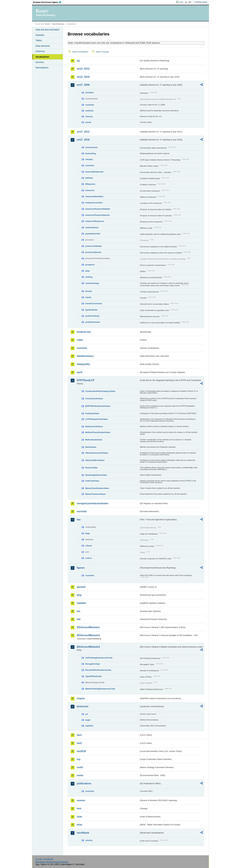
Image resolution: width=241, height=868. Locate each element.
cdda (80, 340)
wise (80, 825)
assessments (91, 147)
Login (181, 2)
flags (88, 533)
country (89, 840)
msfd (80, 767)
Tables (39, 40)
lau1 (79, 735)
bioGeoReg (91, 153)
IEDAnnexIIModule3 (88, 635)
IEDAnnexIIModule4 (88, 647)
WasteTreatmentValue (95, 494)
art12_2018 (83, 77)
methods (89, 111)
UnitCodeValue (92, 481)
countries (90, 105)
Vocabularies (42, 57)
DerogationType (93, 664)
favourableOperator (94, 172)
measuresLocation (94, 203)
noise (80, 775)
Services (40, 62)
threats (89, 291)
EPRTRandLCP (86, 380)
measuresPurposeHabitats (98, 209)
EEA (48, 2)
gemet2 (81, 587)
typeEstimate (91, 310)
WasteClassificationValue (97, 488)
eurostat (82, 511)
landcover (83, 706)
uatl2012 (89, 726)
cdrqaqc (89, 159)
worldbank (83, 833)
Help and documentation (47, 30)
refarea (89, 546)
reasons (89, 116)
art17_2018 (83, 140)
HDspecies (90, 184)
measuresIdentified (94, 196)
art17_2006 (83, 85)
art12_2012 (83, 69)
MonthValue (91, 447)
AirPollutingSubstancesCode (99, 658)
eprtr (80, 372)
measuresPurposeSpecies (98, 215)
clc (87, 714)
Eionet (48, 24)
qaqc (88, 271)
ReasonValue (91, 468)
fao (79, 520)
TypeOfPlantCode (93, 676)
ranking (89, 277)
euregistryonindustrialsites (93, 503)
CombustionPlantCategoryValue (100, 391)
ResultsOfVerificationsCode (98, 670)
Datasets (40, 35)
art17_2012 (83, 132)
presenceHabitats (94, 246)
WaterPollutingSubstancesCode (100, 689)
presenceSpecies (93, 252)
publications (84, 783)
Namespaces (42, 68)
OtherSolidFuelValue (95, 460)
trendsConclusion (94, 303)
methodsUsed (92, 227)
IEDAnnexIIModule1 (88, 627)
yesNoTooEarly (92, 316)
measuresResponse (95, 221)
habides (81, 603)
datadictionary (85, 356)
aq (78, 61)
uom (79, 817)
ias (79, 611)
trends (88, 122)
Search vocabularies (80, 52)
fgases (81, 568)
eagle (88, 720)
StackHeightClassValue (96, 475)
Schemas (40, 51)
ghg (79, 595)
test (79, 809)
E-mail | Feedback (44, 859)
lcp (79, 759)
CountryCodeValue (94, 399)
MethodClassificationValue (98, 432)
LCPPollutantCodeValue (97, 419)
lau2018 (81, 751)
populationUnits (93, 234)
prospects (90, 265)
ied (79, 619)
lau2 (79, 743)
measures (90, 190)
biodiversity (84, 332)
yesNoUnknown (93, 322)
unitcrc (89, 558)
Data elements (43, 46)
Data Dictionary (58, 24)
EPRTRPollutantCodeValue (98, 406)
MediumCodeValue (94, 426)
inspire (81, 698)
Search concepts (102, 52)
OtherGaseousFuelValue (97, 453)
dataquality (83, 364)
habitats (89, 178)
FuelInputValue (92, 413)
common (82, 348)
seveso (81, 800)
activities (90, 93)
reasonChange (92, 283)
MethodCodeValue (94, 440)
